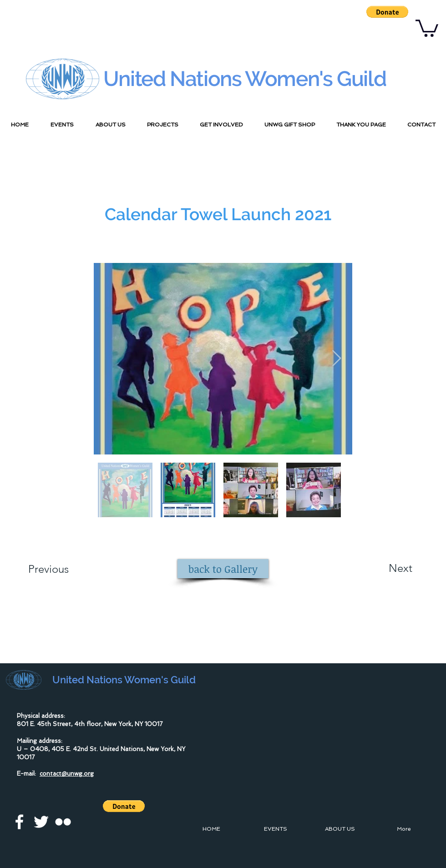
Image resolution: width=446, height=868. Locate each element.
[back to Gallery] (223, 569)
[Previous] (61, 569)
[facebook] (19, 822)
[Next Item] (337, 359)
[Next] (382, 568)
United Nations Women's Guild (245, 79)
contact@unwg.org (67, 774)
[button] (387, 12)
